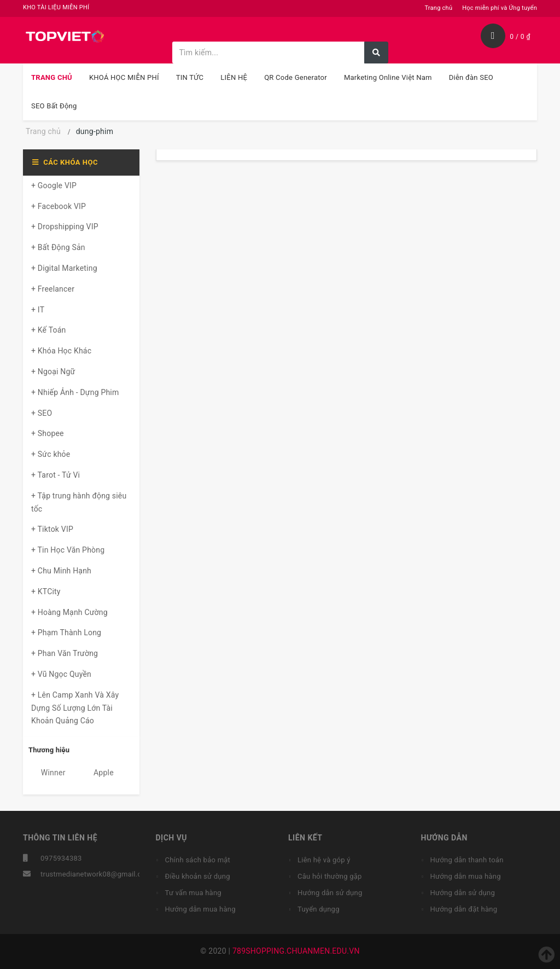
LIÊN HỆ (234, 77)
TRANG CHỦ (52, 77)
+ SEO (42, 413)
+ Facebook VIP (59, 206)
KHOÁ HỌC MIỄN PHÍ (124, 77)
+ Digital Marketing (64, 268)
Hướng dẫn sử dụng (330, 893)
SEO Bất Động (54, 106)
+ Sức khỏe (51, 454)
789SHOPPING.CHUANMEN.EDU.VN (296, 951)
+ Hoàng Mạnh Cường (69, 612)
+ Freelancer (53, 289)
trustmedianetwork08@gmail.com (96, 874)
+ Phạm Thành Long (66, 633)
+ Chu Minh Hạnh (61, 571)
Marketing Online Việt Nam (388, 77)
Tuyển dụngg (319, 909)
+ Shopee (48, 433)
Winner (47, 773)
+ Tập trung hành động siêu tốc (79, 502)
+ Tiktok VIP (52, 529)
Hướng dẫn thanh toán (467, 860)
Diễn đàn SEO (471, 77)
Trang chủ (438, 8)
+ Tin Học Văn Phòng (68, 550)
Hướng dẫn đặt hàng (464, 909)
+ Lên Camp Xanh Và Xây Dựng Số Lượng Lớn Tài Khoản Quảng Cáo (75, 708)
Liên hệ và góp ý (324, 860)
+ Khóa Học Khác (61, 351)
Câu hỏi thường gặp (330, 876)
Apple (97, 773)
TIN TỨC (190, 77)
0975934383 (61, 858)
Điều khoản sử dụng (198, 876)
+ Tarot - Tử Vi (56, 475)
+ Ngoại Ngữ (53, 372)
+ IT (38, 310)
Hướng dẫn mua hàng (200, 909)
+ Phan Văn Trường (65, 653)
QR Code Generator (296, 77)
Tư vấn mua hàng (193, 893)
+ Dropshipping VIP (65, 227)
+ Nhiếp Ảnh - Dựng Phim (75, 392)
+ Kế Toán (48, 330)
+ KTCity (46, 591)
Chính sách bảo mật (198, 860)
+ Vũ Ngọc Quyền (61, 674)
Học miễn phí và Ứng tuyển (500, 8)
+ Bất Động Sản (58, 247)
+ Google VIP (54, 185)
